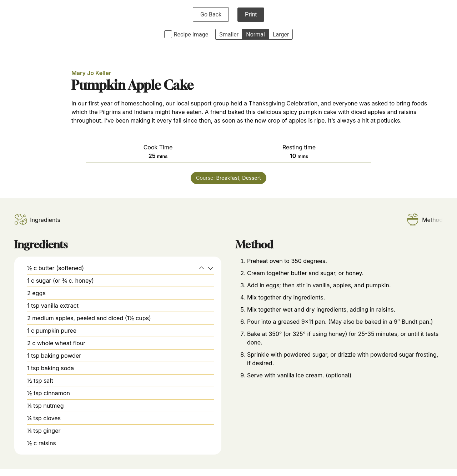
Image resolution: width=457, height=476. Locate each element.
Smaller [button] (229, 34)
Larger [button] (281, 34)
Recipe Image (191, 34)
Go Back (211, 14)
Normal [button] (255, 34)
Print (251, 14)
